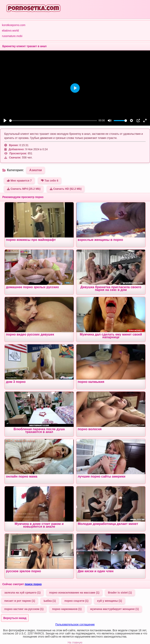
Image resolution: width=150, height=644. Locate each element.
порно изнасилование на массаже (74, 593)
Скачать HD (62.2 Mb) (66, 189)
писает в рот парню (20, 601)
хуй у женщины (110, 601)
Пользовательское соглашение (75, 624)
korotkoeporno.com (14, 25)
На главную (75, 642)
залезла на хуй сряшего (22, 593)
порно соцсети (76, 601)
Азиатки (36, 170)
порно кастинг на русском (24, 609)
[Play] (5, 121)
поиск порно (33, 584)
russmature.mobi (12, 36)
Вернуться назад (15, 618)
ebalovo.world (10, 31)
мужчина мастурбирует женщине (115, 609)
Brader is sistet (120, 593)
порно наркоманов (67, 609)
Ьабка (50, 601)
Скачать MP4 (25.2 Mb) (24, 189)
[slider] (53, 121)
